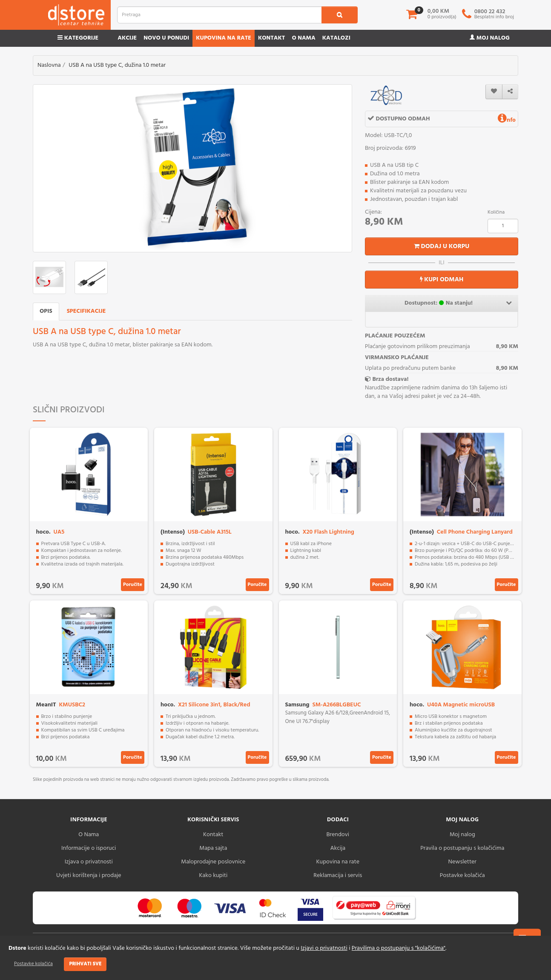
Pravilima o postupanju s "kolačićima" (399, 948)
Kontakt (272, 38)
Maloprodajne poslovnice (213, 862)
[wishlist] (494, 92)
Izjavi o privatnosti (324, 948)
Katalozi (336, 38)
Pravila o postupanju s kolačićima (462, 848)
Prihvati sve (85, 964)
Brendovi (338, 835)
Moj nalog (490, 38)
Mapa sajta (213, 848)
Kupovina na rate (224, 38)
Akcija (338, 848)
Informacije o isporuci (89, 848)
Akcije (127, 38)
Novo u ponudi (166, 38)
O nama (303, 38)
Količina (496, 212)
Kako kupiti (213, 876)
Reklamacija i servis (338, 876)
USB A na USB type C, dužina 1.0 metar (117, 65)
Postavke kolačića (33, 964)
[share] (510, 92)
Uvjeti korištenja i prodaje (89, 876)
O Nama (89, 835)
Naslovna (49, 65)
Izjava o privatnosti (89, 862)
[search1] (340, 15)
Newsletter (462, 862)
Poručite (133, 585)
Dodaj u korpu (442, 246)
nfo (507, 120)
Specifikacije (86, 311)
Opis (46, 311)
